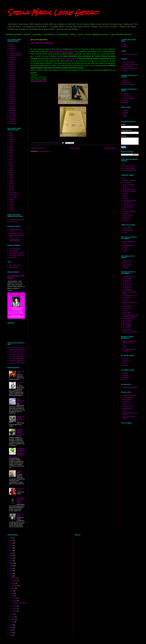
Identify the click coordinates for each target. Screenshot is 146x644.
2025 (11, 540)
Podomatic (126, 375)
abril (12, 614)
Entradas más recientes (38, 148)
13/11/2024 (12, 115)
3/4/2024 (12, 46)
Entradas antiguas (110, 148)
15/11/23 (12, 199)
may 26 (15, 601)
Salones (73, 34)
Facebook (126, 113)
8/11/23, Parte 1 (14, 192)
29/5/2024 (12, 66)
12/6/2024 (12, 68)
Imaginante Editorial (128, 277)
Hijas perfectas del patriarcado (20, 400)
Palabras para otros (128, 230)
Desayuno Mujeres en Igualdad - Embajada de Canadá (20, 433)
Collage (125, 187)
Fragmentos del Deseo (129, 200)
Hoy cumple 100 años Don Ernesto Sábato (21, 500)
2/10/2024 (12, 106)
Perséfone (126, 100)
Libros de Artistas (49, 34)
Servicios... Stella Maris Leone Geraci (97, 34)
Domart (125, 300)
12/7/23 (11, 155)
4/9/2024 (12, 97)
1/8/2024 (12, 88)
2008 (11, 630)
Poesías (125, 249)
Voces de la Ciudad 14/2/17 (17, 363)
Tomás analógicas (128, 216)
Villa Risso (126, 220)
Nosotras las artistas (20, 372)
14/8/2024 (12, 91)
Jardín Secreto (127, 261)
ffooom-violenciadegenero (130, 332)
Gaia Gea (125, 80)
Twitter (125, 115)
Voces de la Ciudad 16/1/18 (17, 350)
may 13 (15, 608)
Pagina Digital (127, 313)
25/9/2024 (12, 104)
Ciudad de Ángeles (128, 185)
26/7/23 (11, 159)
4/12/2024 (12, 121)
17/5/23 (11, 137)
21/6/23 (11, 148)
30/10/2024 (12, 110)
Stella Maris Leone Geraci (53, 12)
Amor (124, 178)
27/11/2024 (12, 119)
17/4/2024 (12, 51)
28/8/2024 (12, 95)
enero (13, 622)
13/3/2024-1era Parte (15, 55)
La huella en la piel (128, 207)
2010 (11, 625)
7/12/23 (11, 206)
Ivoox (124, 380)
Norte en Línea (127, 404)
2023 (11, 545)
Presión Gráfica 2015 (129, 319)
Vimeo (125, 363)
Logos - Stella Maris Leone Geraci (121, 34)
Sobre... (125, 251)
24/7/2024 (12, 84)
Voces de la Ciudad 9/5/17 (17, 356)
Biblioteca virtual (14, 267)
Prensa (80, 34)
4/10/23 (11, 181)
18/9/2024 (12, 102)
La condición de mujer (129, 166)
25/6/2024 (12, 75)
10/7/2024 (12, 79)
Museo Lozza (127, 308)
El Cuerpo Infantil (19, 472)
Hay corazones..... (128, 202)
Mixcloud (125, 373)
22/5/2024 (12, 64)
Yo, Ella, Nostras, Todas (130, 170)
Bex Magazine (127, 298)
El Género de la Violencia (16, 233)
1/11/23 (11, 190)
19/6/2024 (12, 73)
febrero (13, 619)
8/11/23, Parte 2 (14, 195)
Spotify (125, 44)
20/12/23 (12, 208)
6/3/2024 (12, 44)
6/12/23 (11, 204)
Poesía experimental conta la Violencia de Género (130, 316)
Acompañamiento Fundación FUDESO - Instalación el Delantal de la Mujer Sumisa (17, 453)
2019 (11, 556)
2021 (11, 551)
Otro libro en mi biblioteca (42, 43)
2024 (11, 543)
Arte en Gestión (14, 251)
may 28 (15, 598)
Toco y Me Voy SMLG (129, 168)
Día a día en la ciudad (129, 191)
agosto (13, 588)
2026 (11, 538)
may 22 (15, 606)
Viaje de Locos (127, 265)
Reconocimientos (63, 34)
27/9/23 (11, 179)
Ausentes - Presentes (129, 180)
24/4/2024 (12, 60)
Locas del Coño (127, 283)
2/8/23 (11, 162)
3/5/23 (11, 133)
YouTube (125, 46)
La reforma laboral (20, 383)
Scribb (125, 347)
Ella (124, 164)
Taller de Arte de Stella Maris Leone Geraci (20, 419)
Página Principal (75, 148)
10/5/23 (11, 140)
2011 (11, 576)
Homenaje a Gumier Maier (130, 64)
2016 (11, 563)
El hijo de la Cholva (20, 515)
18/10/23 (12, 186)
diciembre (14, 578)
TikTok (125, 117)
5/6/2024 (12, 71)
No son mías (126, 263)
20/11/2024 (12, 117)
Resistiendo (126, 214)
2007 (11, 633)
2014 (11, 568)
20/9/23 (11, 177)
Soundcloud (126, 378)
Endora (125, 196)
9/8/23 (11, 164)
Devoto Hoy (126, 402)
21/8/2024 (12, 93)
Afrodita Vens (127, 82)
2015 (11, 566)
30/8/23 (11, 170)
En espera (126, 194)
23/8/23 (11, 168)
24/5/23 (11, 135)
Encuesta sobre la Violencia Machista (14, 240)
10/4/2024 (12, 57)
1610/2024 (12, 108)
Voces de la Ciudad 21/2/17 (17, 361)
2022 (11, 548)
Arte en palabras (127, 228)
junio (12, 593)
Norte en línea (127, 400)
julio (12, 591)
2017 (11, 561)
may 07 (15, 611)
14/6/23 (11, 146)
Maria (124, 209)
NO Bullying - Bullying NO (16, 255)
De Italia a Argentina (129, 189)
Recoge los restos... (128, 66)
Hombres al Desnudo (129, 205)
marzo (13, 617)
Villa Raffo (126, 267)
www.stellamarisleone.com (38, 81)
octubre (13, 583)
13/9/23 (11, 175)
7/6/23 (11, 144)
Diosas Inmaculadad (129, 98)
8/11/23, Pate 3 (13, 197)
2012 (11, 573)
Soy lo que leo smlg (15, 265)
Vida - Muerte (127, 218)
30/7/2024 (12, 86)
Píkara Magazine (128, 290)
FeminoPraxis (127, 281)
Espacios (125, 198)
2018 (11, 558)
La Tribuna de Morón (129, 397)
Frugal (125, 411)
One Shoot (126, 310)
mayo (13, 596)
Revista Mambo (127, 321)
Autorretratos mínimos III (130, 296)
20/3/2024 (12, 49)
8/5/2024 (12, 62)
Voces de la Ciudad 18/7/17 (17, 352)
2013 (11, 571)
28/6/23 (11, 151)
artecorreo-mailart (128, 330)
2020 (11, 553)
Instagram (126, 110)
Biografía (27, 34)
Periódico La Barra (128, 406)
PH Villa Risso (13, 257)
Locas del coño (127, 285)
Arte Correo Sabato (15, 248)
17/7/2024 (12, 82)
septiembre (14, 586)
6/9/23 (11, 173)
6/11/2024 (12, 113)
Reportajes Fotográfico (129, 211)
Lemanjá (125, 102)
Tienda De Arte (13, 222)
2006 (11, 635)
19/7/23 (11, 157)
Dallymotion (126, 361)
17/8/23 (11, 166)
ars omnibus (126, 328)
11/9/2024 (12, 99)
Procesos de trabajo (20, 489)
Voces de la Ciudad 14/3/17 (17, 358)
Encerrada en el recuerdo (130, 69)
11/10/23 (12, 184)
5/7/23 (11, 153)
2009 (11, 627)
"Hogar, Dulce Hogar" (129, 62)
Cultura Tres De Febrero (130, 395)
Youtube (125, 365)
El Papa (125, 71)
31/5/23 (11, 142)
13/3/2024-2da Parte (15, 53)
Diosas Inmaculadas (129, 84)
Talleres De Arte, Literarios (17, 219)
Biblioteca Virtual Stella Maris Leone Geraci (129, 342)
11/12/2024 (12, 124)
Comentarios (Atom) (44, 151)
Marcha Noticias (127, 279)
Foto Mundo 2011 (128, 306)
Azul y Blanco (127, 183)
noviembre (14, 581)
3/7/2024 (12, 77)
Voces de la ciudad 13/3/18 (17, 347)
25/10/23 (12, 188)
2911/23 (11, 201)
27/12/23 (12, 210)
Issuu (124, 345)
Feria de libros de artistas (16, 253)
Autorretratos (37, 34)
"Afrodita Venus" (127, 96)
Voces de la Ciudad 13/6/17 (17, 354)
